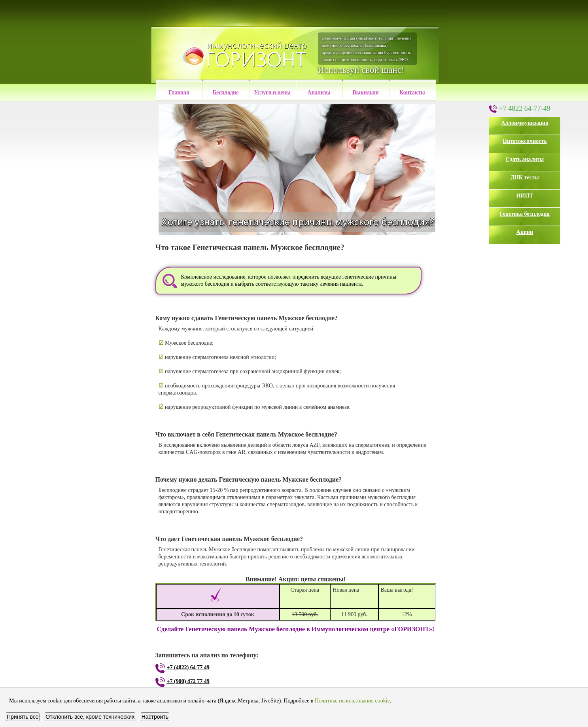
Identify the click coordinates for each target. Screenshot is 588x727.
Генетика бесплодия (525, 214)
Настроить (155, 717)
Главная (179, 92)
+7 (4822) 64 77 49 (188, 667)
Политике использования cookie (352, 701)
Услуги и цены (272, 92)
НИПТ (525, 196)
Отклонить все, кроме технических (90, 717)
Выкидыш (365, 92)
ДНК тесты (525, 177)
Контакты (412, 92)
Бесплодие (226, 92)
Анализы (319, 92)
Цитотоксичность (525, 141)
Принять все (23, 717)
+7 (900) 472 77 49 (188, 681)
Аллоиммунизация (525, 123)
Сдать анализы (525, 159)
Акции (525, 232)
